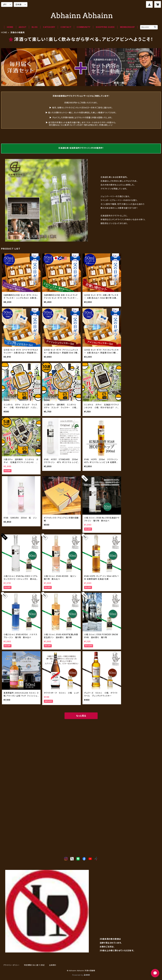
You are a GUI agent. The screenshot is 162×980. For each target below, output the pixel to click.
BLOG (35, 27)
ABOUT (22, 27)
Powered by (81, 975)
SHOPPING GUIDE (105, 27)
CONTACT (66, 27)
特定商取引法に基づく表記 (34, 965)
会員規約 (53, 965)
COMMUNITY (84, 27)
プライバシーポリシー (11, 965)
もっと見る (81, 716)
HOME (10, 27)
